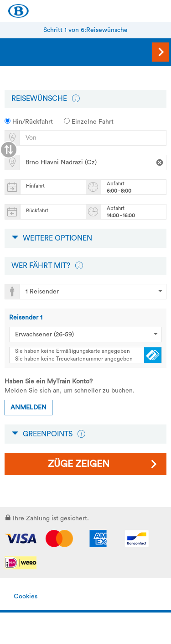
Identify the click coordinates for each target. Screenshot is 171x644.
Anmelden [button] (28, 408)
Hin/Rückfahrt (29, 121)
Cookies (26, 597)
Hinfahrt (35, 186)
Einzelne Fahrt (89, 121)
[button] (76, 99)
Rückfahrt (37, 211)
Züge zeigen (79, 464)
